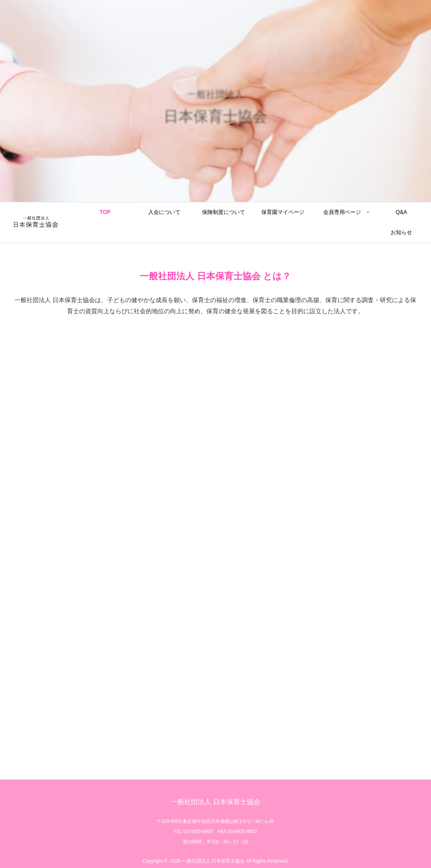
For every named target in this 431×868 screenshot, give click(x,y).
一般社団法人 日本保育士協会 (215, 802)
